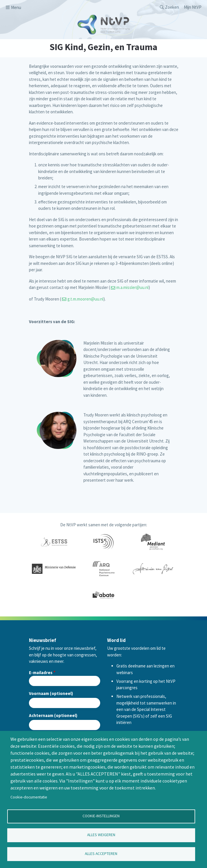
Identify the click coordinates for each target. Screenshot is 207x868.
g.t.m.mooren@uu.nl (85, 299)
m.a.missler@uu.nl (132, 287)
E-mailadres (41, 673)
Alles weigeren (101, 835)
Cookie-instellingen (101, 816)
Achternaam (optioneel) (53, 715)
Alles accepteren (101, 854)
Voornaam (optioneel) (51, 693)
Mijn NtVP (193, 7)
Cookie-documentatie (29, 797)
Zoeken (172, 7)
